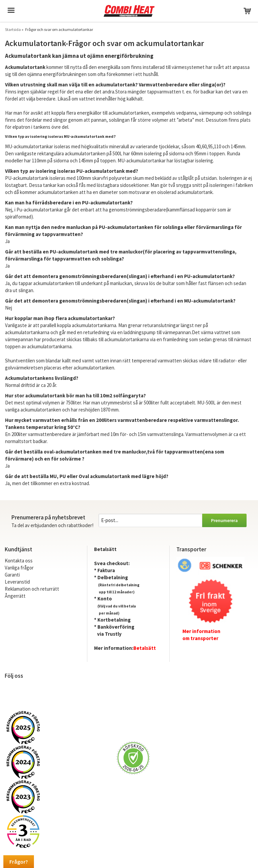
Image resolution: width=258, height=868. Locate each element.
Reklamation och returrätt (32, 589)
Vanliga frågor (19, 568)
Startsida (13, 29)
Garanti (12, 575)
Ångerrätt (15, 596)
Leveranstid (17, 582)
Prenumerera (224, 520)
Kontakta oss (19, 561)
